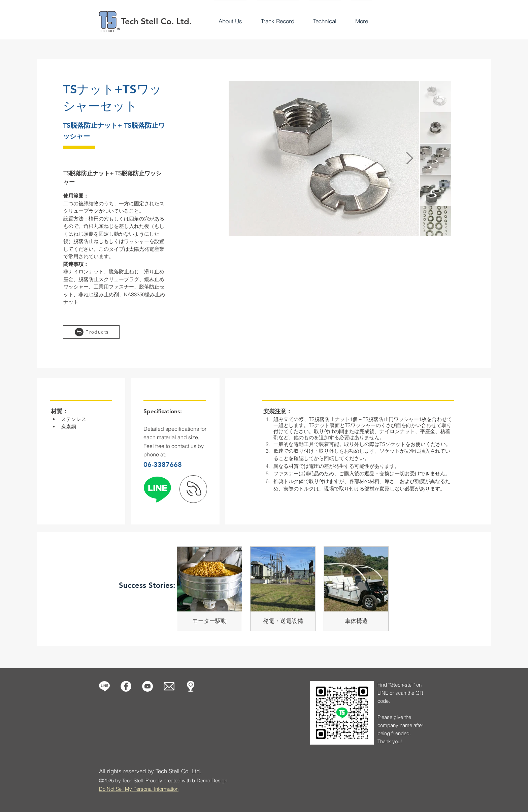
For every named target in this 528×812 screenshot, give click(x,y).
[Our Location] (191, 686)
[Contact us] (169, 686)
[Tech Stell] (147, 686)
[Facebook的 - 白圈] (126, 686)
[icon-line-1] (104, 686)
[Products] (91, 332)
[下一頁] (193, 489)
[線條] (157, 489)
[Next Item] (410, 159)
